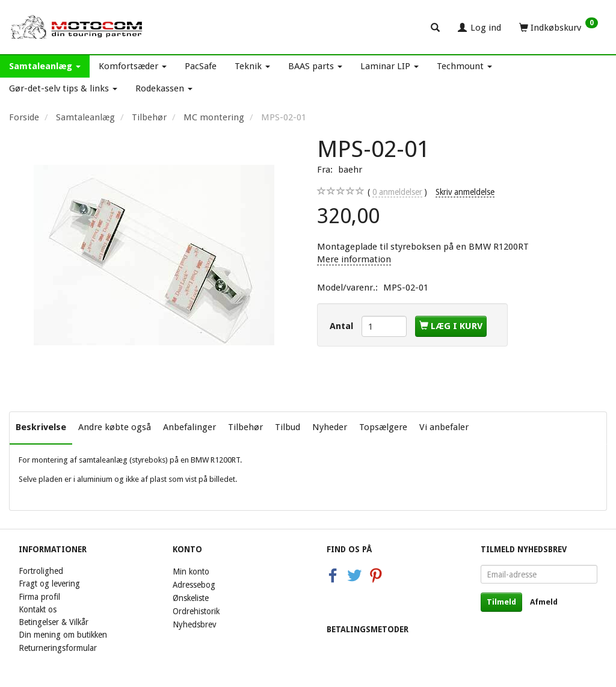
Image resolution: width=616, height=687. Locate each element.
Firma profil (39, 597)
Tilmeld (501, 602)
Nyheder (330, 427)
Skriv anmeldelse (465, 192)
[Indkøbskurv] (559, 27)
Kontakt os (38, 609)
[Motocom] (77, 27)
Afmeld (544, 602)
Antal (343, 326)
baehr (350, 170)
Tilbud (288, 427)
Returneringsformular (58, 648)
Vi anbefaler (444, 427)
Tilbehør (245, 427)
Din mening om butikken (63, 635)
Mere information (354, 259)
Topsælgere (383, 427)
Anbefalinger (189, 427)
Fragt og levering (49, 584)
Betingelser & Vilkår (54, 622)
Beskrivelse (41, 427)
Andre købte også (115, 427)
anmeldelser (397, 192)
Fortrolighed (41, 571)
